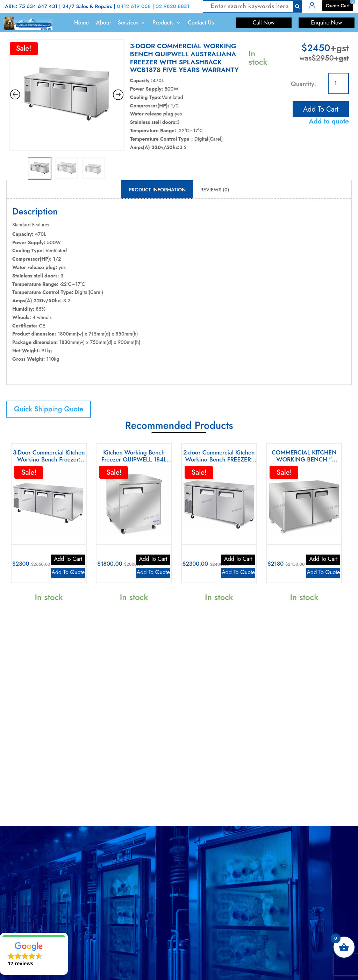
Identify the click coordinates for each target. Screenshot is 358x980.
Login (315, 5)
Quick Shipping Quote (49, 409)
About (103, 23)
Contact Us (201, 23)
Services (128, 23)
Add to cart (321, 108)
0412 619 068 (134, 6)
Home (81, 23)
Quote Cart (338, 6)
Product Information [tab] (157, 190)
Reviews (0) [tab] (215, 190)
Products (163, 23)
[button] (34, 954)
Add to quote (329, 121)
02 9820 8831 (173, 6)
